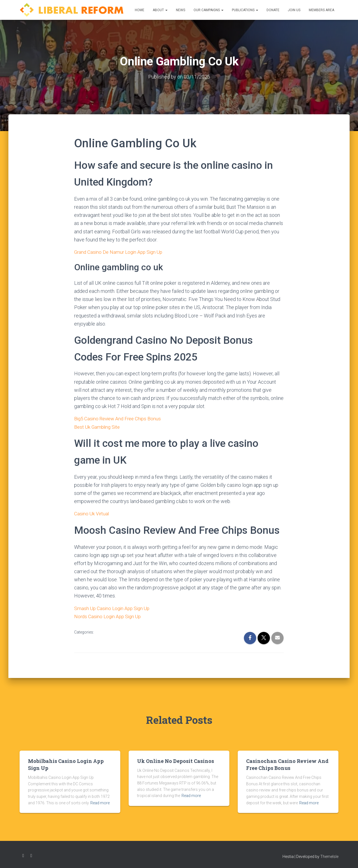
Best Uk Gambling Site (98, 426)
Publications (245, 10)
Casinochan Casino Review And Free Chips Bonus (287, 763)
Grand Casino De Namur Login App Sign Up (120, 252)
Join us (294, 10)
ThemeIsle (329, 856)
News (181, 10)
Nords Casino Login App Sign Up (109, 616)
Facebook (23, 855)
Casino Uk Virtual (92, 513)
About (160, 10)
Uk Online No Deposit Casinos (176, 760)
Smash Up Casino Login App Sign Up (113, 607)
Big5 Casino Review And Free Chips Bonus (120, 418)
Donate (273, 10)
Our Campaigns (209, 10)
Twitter (31, 855)
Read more (100, 802)
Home (140, 10)
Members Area (322, 10)
